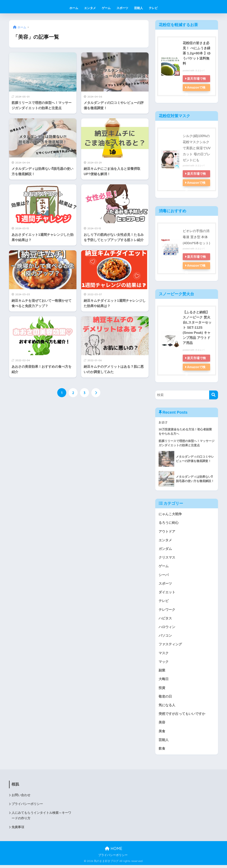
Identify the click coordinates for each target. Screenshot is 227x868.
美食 (162, 733)
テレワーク (167, 611)
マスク (164, 654)
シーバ (164, 575)
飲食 (162, 751)
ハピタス (165, 619)
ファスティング (170, 646)
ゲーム (106, 8)
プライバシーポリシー (27, 807)
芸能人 (138, 8)
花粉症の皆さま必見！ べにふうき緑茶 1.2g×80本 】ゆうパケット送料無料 (197, 53)
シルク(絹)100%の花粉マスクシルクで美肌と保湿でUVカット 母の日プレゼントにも (197, 148)
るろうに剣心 (169, 523)
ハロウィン (167, 628)
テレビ (153, 8)
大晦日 (164, 681)
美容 (162, 725)
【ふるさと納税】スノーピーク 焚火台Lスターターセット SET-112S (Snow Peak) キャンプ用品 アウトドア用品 (197, 327)
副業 (162, 672)
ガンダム (165, 549)
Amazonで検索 (195, 91)
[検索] (214, 395)
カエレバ (200, 71)
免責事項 (18, 830)
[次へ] (96, 393)
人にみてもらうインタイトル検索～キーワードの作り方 (41, 818)
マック (164, 663)
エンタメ (90, 8)
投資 (162, 690)
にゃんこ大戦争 (170, 514)
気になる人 (167, 707)
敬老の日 (165, 698)
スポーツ (122, 8)
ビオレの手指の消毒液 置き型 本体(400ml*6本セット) (197, 237)
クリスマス (167, 558)
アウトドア (167, 532)
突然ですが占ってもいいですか (182, 716)
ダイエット (167, 593)
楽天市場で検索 (196, 82)
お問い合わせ (21, 798)
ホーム (74, 8)
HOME (114, 851)
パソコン (165, 637)
